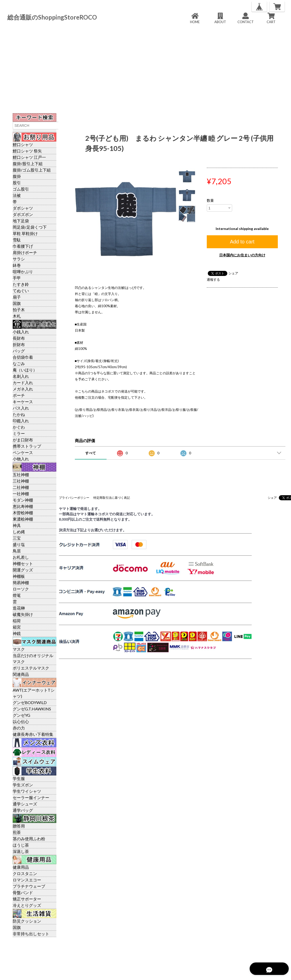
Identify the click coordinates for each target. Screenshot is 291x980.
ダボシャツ (23, 208)
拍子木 (19, 310)
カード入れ (23, 383)
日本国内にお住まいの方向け (242, 255)
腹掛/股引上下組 (28, 164)
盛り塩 (19, 544)
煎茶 (17, 832)
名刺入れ (21, 376)
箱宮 (17, 627)
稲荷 (17, 621)
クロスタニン (25, 873)
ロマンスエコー (27, 880)
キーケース (23, 402)
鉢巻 (17, 265)
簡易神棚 (21, 582)
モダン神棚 (23, 500)
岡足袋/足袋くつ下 (30, 227)
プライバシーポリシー (74, 498)
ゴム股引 (21, 189)
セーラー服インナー (31, 797)
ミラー (19, 433)
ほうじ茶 (21, 845)
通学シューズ (25, 804)
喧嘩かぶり (23, 271)
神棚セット (23, 563)
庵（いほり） (25, 370)
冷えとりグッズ (27, 905)
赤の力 (19, 728)
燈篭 (17, 595)
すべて (91, 453)
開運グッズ (23, 570)
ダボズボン (23, 214)
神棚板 (19, 576)
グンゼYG (21, 715)
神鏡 (17, 633)
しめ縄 (19, 532)
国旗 (17, 303)
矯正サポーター (27, 899)
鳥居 (17, 551)
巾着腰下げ (23, 246)
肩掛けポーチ (25, 252)
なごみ (19, 363)
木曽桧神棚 (23, 513)
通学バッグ (23, 810)
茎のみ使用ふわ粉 (29, 839)
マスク (19, 649)
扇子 (17, 297)
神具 (17, 525)
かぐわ (19, 427)
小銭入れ (21, 332)
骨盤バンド (23, 892)
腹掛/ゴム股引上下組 (32, 170)
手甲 (17, 278)
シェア (233, 273)
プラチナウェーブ (29, 886)
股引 (17, 183)
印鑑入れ (21, 421)
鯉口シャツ (23, 144)
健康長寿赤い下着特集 (33, 734)
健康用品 (21, 867)
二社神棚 (21, 487)
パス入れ (21, 408)
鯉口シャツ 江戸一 (29, 157)
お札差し (21, 557)
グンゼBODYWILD (30, 702)
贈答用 (19, 826)
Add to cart (242, 242)
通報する (213, 279)
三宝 (17, 538)
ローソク (21, 589)
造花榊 (19, 608)
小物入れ (21, 459)
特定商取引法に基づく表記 (112, 498)
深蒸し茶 (21, 851)
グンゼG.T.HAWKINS (32, 709)
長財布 (19, 338)
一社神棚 (21, 494)
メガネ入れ (23, 389)
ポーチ (19, 395)
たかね (19, 414)
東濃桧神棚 (23, 519)
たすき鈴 (21, 284)
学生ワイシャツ (27, 791)
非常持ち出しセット (31, 934)
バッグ (19, 351)
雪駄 (17, 240)
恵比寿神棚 (23, 506)
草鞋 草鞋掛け (25, 233)
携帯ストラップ (27, 446)
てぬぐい (21, 291)
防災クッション (27, 921)
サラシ (19, 259)
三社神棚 (21, 481)
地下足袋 (21, 221)
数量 (210, 200)
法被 (17, 195)
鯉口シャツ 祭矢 (27, 151)
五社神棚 (21, 475)
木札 (17, 316)
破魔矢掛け (23, 614)
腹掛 (17, 176)
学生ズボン (23, 785)
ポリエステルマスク (31, 668)
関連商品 (21, 674)
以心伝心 (21, 721)
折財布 (19, 344)
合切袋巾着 (23, 357)
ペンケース (23, 452)
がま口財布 (23, 440)
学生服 (19, 778)
